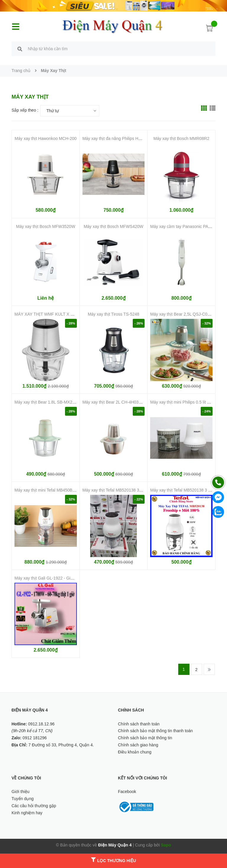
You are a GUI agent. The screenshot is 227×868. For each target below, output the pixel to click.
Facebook (127, 792)
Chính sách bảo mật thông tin (145, 738)
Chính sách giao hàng (138, 745)
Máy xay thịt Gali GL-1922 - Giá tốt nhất (51, 578)
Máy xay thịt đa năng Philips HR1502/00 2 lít (123, 138)
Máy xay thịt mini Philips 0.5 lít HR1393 (186, 402)
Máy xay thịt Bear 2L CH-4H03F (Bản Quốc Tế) (126, 402)
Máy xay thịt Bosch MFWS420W (113, 226)
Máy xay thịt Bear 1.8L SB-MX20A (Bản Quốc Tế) (60, 402)
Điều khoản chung (135, 752)
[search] (20, 50)
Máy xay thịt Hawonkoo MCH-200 (46, 138)
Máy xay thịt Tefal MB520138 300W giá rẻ (121, 490)
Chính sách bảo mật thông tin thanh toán (155, 731)
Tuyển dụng (23, 799)
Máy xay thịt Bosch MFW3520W (46, 226)
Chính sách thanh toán (139, 724)
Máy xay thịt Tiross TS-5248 (113, 314)
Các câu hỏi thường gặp (34, 806)
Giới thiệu (21, 792)
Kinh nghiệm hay (27, 813)
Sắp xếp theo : (25, 110)
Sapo (166, 845)
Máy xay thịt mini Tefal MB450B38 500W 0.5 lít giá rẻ (63, 490)
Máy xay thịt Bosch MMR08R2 (181, 138)
